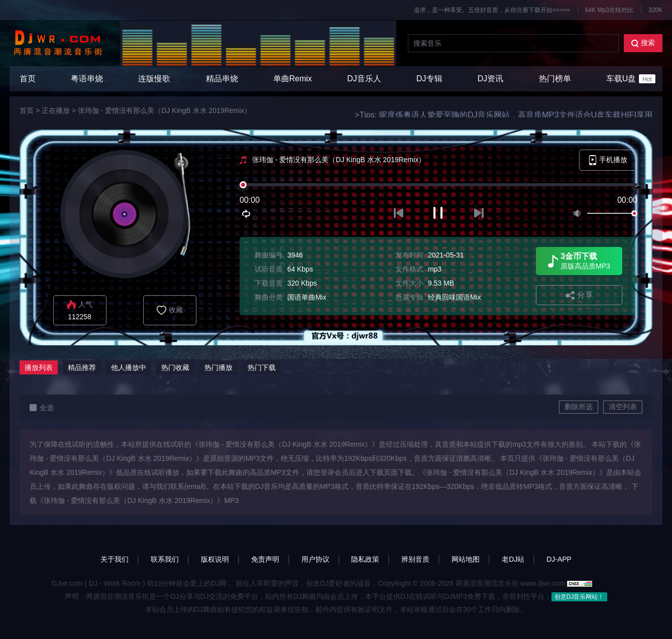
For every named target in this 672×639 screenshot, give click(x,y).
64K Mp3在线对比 (609, 10)
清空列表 (623, 407)
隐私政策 (365, 559)
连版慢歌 (154, 79)
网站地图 (466, 559)
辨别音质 (415, 559)
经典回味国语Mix (455, 297)
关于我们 (115, 559)
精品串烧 (222, 79)
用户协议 (315, 559)
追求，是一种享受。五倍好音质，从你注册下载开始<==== (492, 10)
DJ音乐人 (364, 79)
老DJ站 (513, 559)
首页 (28, 79)
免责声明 (265, 559)
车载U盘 (631, 79)
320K (655, 10)
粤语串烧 (87, 79)
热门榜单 (555, 79)
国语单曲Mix (307, 297)
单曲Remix (293, 79)
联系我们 (165, 559)
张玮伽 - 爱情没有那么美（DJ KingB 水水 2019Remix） (164, 110)
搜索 (643, 43)
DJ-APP (559, 559)
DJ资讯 (491, 79)
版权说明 (215, 559)
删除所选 (579, 407)
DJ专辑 (429, 79)
